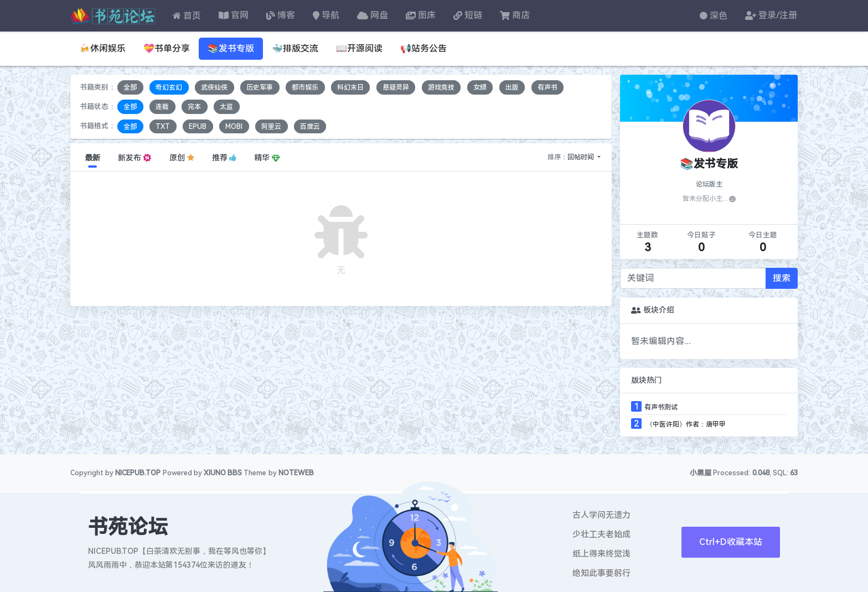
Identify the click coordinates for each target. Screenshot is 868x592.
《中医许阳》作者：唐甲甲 (685, 424)
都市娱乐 (305, 87)
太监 (226, 107)
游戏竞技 (441, 87)
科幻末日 (350, 87)
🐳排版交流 (295, 48)
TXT (163, 126)
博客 (281, 15)
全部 (130, 87)
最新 (92, 158)
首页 (187, 16)
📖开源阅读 (359, 48)
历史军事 (260, 87)
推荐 (224, 158)
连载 (162, 107)
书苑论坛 (128, 527)
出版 (512, 87)
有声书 (547, 87)
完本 (194, 107)
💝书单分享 (167, 48)
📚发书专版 (231, 48)
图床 (421, 15)
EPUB (198, 126)
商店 (515, 15)
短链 (468, 15)
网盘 (373, 15)
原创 (182, 158)
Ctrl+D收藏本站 (731, 542)
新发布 (135, 158)
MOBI (234, 126)
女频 (480, 87)
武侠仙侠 (214, 87)
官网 (234, 15)
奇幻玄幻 (169, 87)
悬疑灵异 (396, 87)
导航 (326, 15)
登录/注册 (771, 15)
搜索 (782, 278)
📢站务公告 (423, 48)
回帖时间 (582, 157)
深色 (714, 16)
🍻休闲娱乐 (102, 48)
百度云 (310, 126)
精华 (267, 158)
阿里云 (271, 126)
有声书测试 (661, 407)
